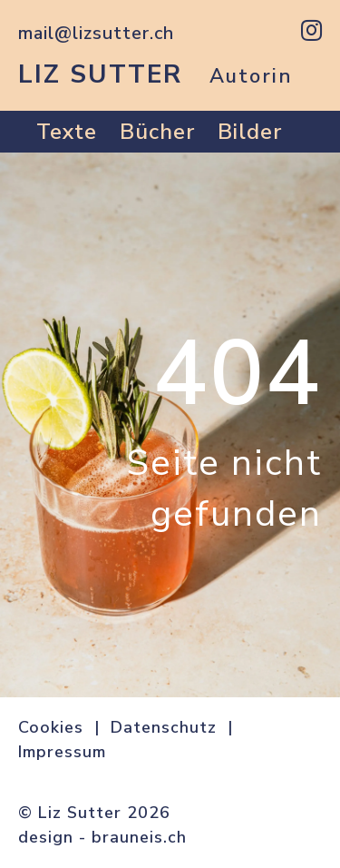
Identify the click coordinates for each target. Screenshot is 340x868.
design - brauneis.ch (102, 837)
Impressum (62, 752)
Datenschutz (164, 727)
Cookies (51, 727)
